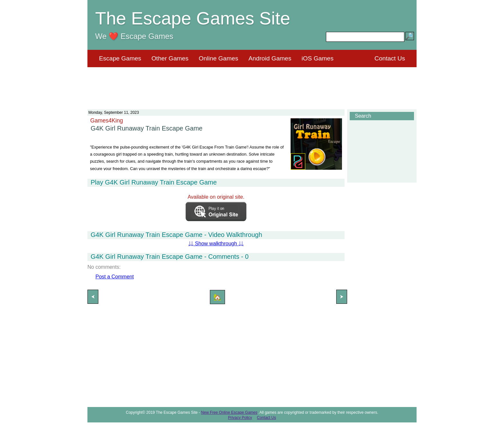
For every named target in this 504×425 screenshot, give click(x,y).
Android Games (270, 58)
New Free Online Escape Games (229, 412)
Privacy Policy (240, 418)
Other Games (170, 58)
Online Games (218, 58)
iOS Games (317, 58)
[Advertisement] (252, 84)
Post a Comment (115, 277)
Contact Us (390, 58)
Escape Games (120, 58)
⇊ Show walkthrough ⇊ (216, 244)
